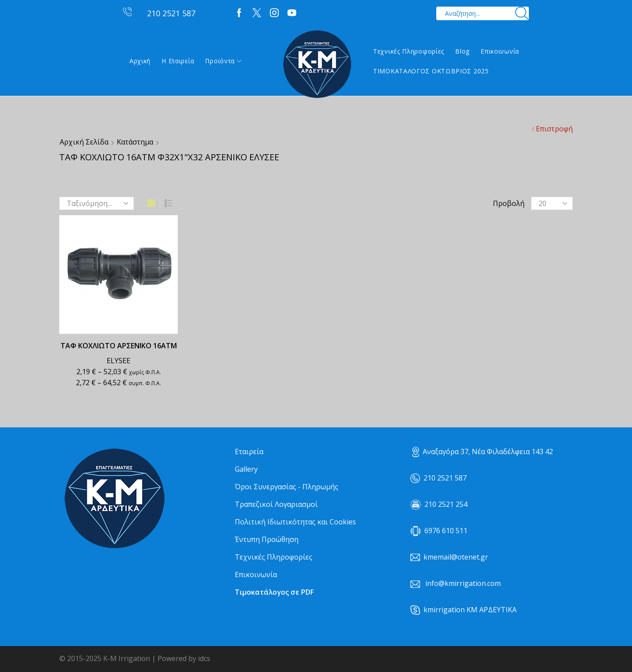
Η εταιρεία (178, 61)
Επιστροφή (554, 129)
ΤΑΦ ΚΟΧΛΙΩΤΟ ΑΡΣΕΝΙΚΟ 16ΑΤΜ (119, 346)
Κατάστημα (135, 142)
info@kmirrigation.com (463, 583)
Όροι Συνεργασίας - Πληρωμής (287, 487)
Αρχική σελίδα (84, 142)
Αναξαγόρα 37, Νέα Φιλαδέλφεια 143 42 (483, 452)
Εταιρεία (249, 452)
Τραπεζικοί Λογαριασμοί (276, 504)
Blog (462, 51)
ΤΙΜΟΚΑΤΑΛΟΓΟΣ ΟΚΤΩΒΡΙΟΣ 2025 (431, 71)
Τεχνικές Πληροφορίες (409, 51)
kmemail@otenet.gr (456, 557)
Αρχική (140, 61)
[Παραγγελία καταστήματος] (97, 203)
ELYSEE (118, 361)
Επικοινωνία (500, 51)
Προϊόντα (223, 61)
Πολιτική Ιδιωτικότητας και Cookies (295, 522)
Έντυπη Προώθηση (267, 539)
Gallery (246, 469)
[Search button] (522, 13)
